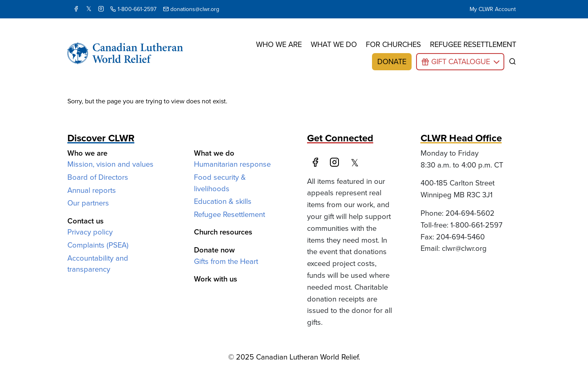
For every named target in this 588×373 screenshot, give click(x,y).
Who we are (279, 44)
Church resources (223, 232)
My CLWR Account (493, 9)
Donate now (214, 250)
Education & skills (223, 201)
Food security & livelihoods (220, 183)
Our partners (88, 203)
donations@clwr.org (191, 9)
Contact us (86, 221)
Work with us (216, 279)
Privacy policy (90, 232)
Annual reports (92, 190)
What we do (334, 44)
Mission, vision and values (110, 164)
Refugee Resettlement (229, 214)
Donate (392, 61)
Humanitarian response (232, 164)
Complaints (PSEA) (98, 245)
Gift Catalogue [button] (461, 61)
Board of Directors (98, 177)
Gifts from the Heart (226, 261)
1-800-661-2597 (133, 9)
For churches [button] (393, 44)
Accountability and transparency (98, 264)
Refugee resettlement (473, 44)
